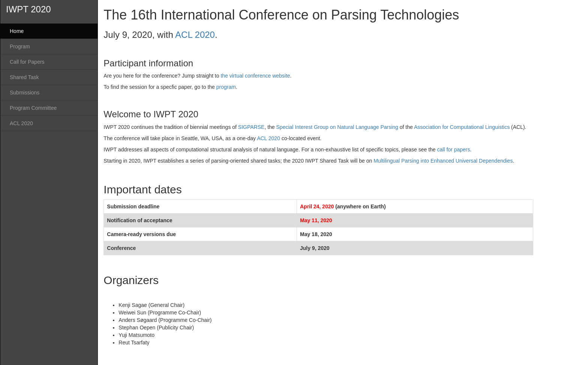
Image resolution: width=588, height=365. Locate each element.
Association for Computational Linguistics (462, 127)
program (226, 87)
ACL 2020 (21, 123)
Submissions (25, 93)
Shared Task (24, 77)
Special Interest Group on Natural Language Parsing (337, 127)
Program (20, 46)
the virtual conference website (255, 76)
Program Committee (33, 108)
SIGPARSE (251, 127)
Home (17, 31)
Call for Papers (27, 62)
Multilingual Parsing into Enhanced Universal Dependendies (443, 161)
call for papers (454, 150)
